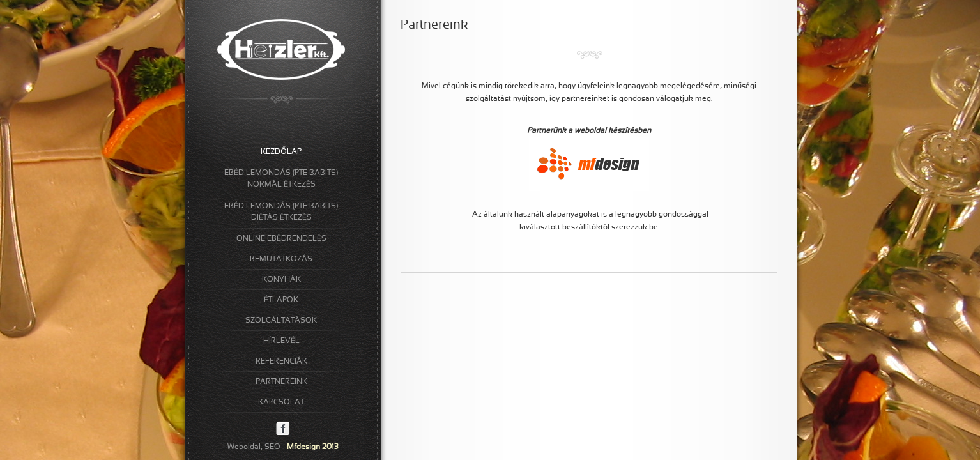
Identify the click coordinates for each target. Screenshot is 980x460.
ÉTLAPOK (281, 300)
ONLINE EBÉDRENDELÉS (281, 239)
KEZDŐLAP (281, 152)
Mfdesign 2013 (313, 447)
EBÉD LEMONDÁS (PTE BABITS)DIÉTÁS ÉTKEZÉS (281, 212)
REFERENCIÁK (281, 362)
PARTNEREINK (281, 382)
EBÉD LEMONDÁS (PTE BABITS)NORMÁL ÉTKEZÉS (281, 179)
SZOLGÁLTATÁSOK (281, 321)
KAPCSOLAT (281, 402)
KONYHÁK (281, 280)
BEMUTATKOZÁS (281, 259)
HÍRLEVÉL (281, 341)
